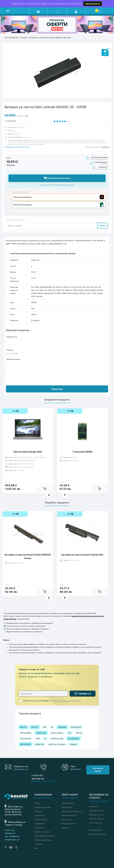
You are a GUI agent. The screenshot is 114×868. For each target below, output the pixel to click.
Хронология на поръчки (72, 811)
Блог (36, 848)
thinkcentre (76, 727)
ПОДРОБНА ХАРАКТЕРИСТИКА (17, 147)
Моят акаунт (67, 807)
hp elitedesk (74, 738)
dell (45, 727)
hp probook (26, 738)
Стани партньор (96, 823)
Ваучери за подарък (97, 834)
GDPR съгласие (68, 803)
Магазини (93, 806)
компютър (41, 733)
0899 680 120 (38, 779)
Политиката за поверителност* (66, 701)
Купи (102, 225)
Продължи (57, 389)
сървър (73, 744)
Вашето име (12, 337)
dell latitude (25, 744)
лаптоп (35, 727)
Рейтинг (11, 350)
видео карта (57, 733)
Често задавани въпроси (45, 836)
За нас (37, 803)
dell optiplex (26, 733)
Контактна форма (98, 770)
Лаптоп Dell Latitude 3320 (28, 443)
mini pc (79, 733)
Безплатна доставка (43, 807)
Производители (96, 830)
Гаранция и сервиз (42, 832)
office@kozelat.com (21, 769)
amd (38, 738)
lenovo (23, 727)
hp (52, 727)
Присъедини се (93, 4)
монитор (40, 744)
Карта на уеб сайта (97, 819)
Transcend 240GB (82, 443)
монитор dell (57, 738)
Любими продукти (69, 815)
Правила (38, 811)
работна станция (57, 744)
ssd (69, 733)
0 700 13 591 (37, 775)
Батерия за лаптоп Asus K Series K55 (82, 546)
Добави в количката (57, 178)
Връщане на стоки (97, 815)
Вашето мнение (14, 359)
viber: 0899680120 (12, 836)
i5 (45, 738)
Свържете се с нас (96, 810)
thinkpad (62, 727)
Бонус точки (67, 819)
